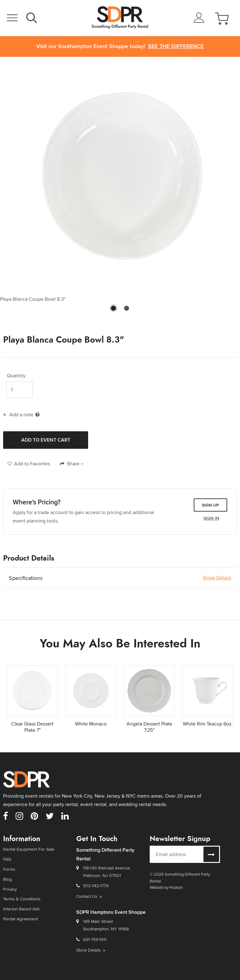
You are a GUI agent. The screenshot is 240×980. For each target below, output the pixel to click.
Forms (9, 869)
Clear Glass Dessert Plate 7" (32, 727)
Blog (7, 879)
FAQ (7, 859)
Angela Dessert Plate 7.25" (149, 727)
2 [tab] (127, 311)
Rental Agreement (21, 919)
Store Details (91, 950)
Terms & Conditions (22, 899)
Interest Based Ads (22, 909)
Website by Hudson (166, 887)
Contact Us (89, 896)
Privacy (10, 889)
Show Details (217, 578)
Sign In (211, 518)
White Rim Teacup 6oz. (208, 724)
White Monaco (91, 724)
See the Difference (176, 46)
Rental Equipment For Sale (29, 849)
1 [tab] (113, 311)
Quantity (16, 376)
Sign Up (210, 505)
